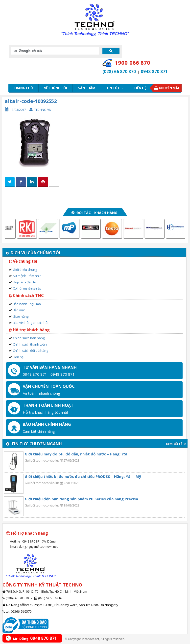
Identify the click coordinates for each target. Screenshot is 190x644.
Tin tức (115, 88)
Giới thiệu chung (25, 270)
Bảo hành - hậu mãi (27, 304)
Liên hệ (140, 88)
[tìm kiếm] (55, 51)
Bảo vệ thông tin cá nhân (31, 323)
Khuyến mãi (169, 88)
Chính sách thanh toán (30, 344)
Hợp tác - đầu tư (25, 282)
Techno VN (43, 110)
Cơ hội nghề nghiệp (27, 288)
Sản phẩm (87, 88)
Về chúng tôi (56, 88)
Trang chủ (23, 88)
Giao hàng (21, 316)
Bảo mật (19, 310)
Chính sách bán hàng (29, 338)
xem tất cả (176, 444)
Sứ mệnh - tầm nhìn (27, 276)
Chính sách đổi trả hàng (30, 351)
